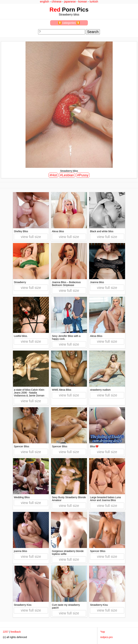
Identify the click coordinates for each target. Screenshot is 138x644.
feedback (16, 632)
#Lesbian (67, 175)
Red (55, 10)
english (44, 2)
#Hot (53, 175)
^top (103, 632)
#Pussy (83, 175)
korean (83, 2)
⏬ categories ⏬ (69, 23)
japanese (70, 2)
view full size (31, 237)
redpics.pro (106, 637)
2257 (6, 632)
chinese (57, 2)
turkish (94, 2)
